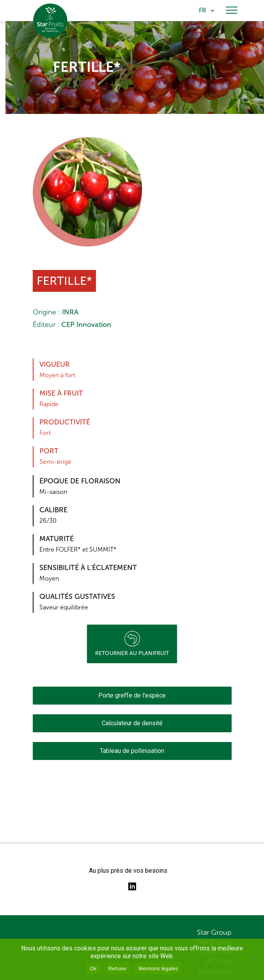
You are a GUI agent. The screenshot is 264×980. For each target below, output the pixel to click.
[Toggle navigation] (232, 11)
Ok (93, 968)
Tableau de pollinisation (132, 751)
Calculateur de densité (132, 723)
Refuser (118, 968)
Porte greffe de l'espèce (132, 695)
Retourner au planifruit (132, 644)
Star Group (214, 932)
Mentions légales (158, 968)
